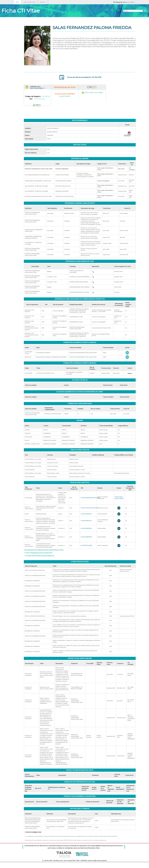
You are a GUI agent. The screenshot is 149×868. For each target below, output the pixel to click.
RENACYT (43, 2)
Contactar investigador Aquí (33, 832)
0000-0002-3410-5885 (94, 93)
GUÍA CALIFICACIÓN (30, 2)
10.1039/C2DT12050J (86, 545)
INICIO (17, 2)
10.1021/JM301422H (86, 521)
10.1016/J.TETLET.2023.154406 (89, 508)
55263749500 (65, 96)
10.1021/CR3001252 (86, 514)
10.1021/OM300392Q (86, 537)
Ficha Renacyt (40, 99)
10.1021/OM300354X (86, 528)
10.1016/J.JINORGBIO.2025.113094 (90, 498)
